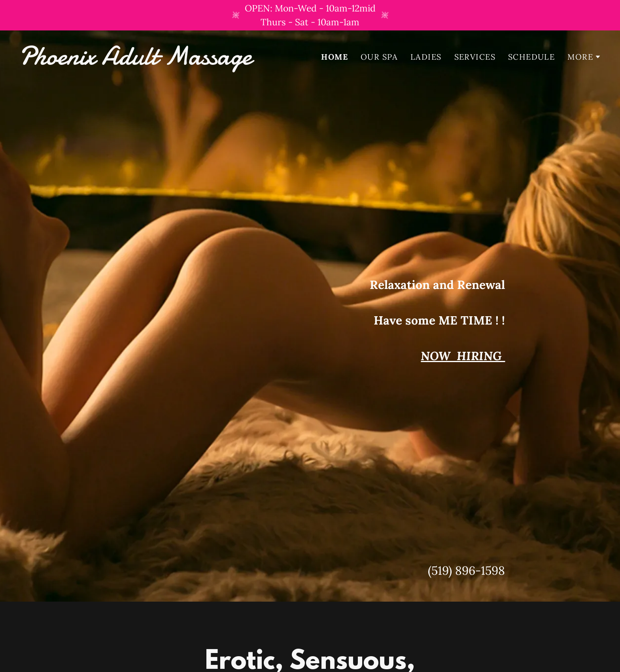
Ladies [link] (426, 57)
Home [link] (335, 57)
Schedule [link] (531, 57)
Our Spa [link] (379, 57)
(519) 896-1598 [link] (466, 570)
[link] (161, 61)
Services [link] (475, 57)
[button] (584, 57)
